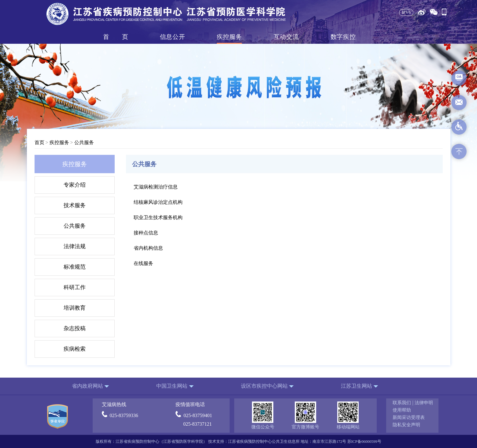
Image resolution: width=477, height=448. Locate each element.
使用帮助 (402, 410)
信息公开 (172, 37)
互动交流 (286, 37)
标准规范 (75, 267)
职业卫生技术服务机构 (158, 217)
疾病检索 (75, 349)
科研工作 (75, 287)
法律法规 (75, 246)
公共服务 (84, 142)
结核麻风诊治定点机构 (158, 202)
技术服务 (75, 205)
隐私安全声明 (406, 425)
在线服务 (143, 263)
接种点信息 (146, 233)
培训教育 (75, 308)
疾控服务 (229, 37)
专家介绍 (75, 185)
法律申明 (424, 403)
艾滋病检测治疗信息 (156, 187)
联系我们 (402, 403)
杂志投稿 (75, 328)
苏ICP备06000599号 (364, 441)
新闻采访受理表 (409, 417)
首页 (116, 37)
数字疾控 (343, 37)
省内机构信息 (148, 248)
